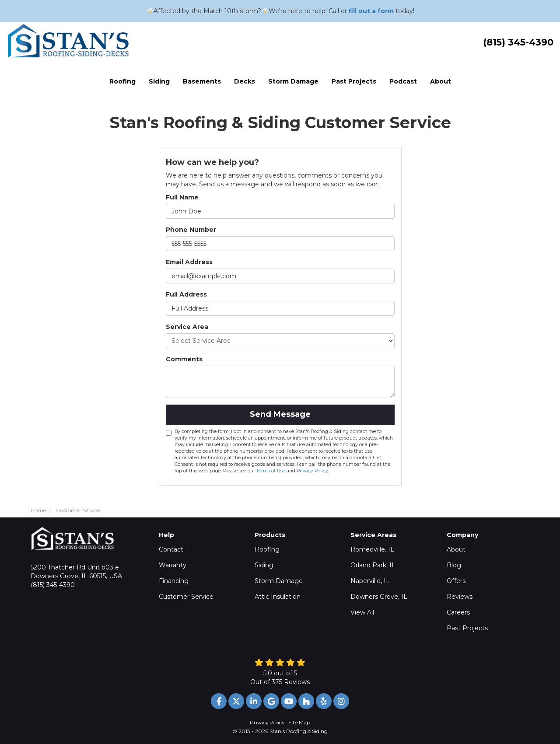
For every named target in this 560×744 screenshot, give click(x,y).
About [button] (441, 81)
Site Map (299, 722)
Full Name (182, 197)
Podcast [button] (403, 81)
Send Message (280, 414)
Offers (456, 581)
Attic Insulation (278, 597)
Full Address (186, 294)
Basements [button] (202, 81)
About (456, 549)
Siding (264, 565)
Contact (171, 549)
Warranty (173, 565)
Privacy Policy (312, 471)
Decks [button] (245, 81)
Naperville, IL (370, 581)
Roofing (267, 549)
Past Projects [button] (354, 81)
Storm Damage (279, 581)
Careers (458, 612)
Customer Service (186, 597)
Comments (184, 359)
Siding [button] (159, 81)
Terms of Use (271, 471)
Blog (454, 565)
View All (362, 612)
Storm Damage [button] (293, 81)
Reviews (460, 597)
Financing (174, 581)
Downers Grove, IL (379, 597)
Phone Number (191, 230)
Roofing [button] (122, 81)
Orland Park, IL (373, 565)
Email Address (189, 262)
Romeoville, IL (372, 549)
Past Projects (467, 628)
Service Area (187, 327)
